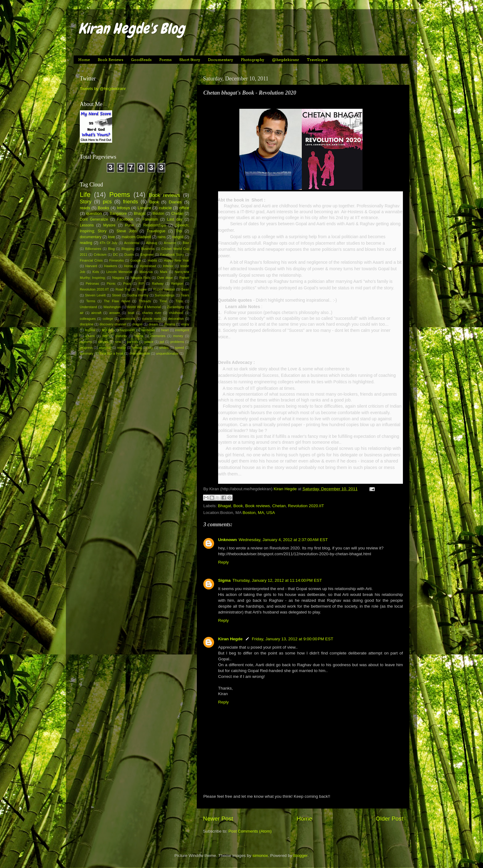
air (82, 313)
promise (105, 348)
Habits (152, 260)
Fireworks (117, 260)
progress (86, 348)
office (184, 208)
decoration (176, 319)
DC (116, 255)
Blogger (300, 856)
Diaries (175, 202)
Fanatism (150, 219)
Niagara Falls (141, 278)
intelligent (182, 330)
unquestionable (167, 353)
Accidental (132, 243)
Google (136, 260)
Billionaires (93, 249)
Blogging (128, 249)
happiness (127, 330)
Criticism (100, 255)
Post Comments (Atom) (250, 831)
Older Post (390, 819)
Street (117, 295)
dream (153, 324)
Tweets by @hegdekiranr (103, 89)
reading (86, 243)
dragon (137, 324)
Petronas (92, 283)
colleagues (88, 319)
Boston (158, 214)
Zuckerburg (175, 307)
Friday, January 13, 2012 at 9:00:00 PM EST (293, 639)
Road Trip (123, 289)
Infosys (123, 208)
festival (90, 330)
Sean (185, 289)
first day (108, 330)
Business (148, 249)
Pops (127, 283)
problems (177, 342)
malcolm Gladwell (136, 237)
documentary (91, 237)
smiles (164, 348)
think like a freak (112, 353)
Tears (185, 295)
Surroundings (164, 295)
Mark (164, 272)
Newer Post (218, 819)
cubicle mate (152, 319)
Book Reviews (110, 60)
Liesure (144, 208)
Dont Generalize (94, 219)
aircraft (96, 313)
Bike (186, 243)
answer (115, 313)
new (118, 342)
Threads (145, 301)
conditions (128, 319)
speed (179, 348)
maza (139, 336)
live (105, 336)
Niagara (118, 278)
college (108, 319)
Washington (112, 307)
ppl (162, 342)
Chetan (279, 506)
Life (85, 195)
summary (87, 353)
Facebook (125, 219)
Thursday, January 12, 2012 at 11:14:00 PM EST (277, 580)
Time (163, 301)
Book (238, 506)
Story (86, 202)
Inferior (168, 266)
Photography (253, 60)
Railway (158, 283)
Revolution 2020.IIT (306, 506)
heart (165, 330)
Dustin (129, 255)
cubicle (165, 208)
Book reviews (258, 506)
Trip (179, 231)
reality (122, 348)
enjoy (185, 324)
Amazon (170, 243)
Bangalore (118, 214)
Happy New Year (176, 260)
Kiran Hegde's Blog (132, 29)
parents (133, 342)
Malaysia (146, 272)
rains (161, 237)
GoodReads (141, 60)
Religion (177, 283)
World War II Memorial (144, 307)
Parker (184, 278)
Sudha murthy (138, 295)
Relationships (155, 225)
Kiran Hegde (230, 639)
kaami (90, 336)
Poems (165, 60)
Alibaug (152, 243)
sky (151, 348)
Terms (91, 301)
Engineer (147, 255)
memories (158, 336)
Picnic (111, 283)
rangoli (178, 237)
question (94, 213)
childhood (176, 313)
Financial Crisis (91, 260)
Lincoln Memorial (119, 272)
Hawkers (111, 266)
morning (86, 342)
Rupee (142, 289)
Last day (175, 219)
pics (107, 202)
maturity (121, 336)
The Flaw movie (117, 301)
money (178, 336)
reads (85, 208)
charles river (152, 313)
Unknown (227, 540)
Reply (223, 562)
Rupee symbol (164, 289)
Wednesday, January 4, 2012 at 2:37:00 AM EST (283, 540)
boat (131, 313)
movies (103, 342)
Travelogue (317, 60)
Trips (179, 301)
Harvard (91, 266)
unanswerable (140, 353)
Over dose (165, 278)
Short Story (190, 60)
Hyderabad (148, 266)
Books (103, 208)
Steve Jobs (127, 231)
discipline (87, 324)
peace (149, 342)
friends (130, 202)
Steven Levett (95, 295)
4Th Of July (109, 243)
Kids (96, 272)
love (112, 237)
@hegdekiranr (286, 60)
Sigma (224, 580)
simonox (260, 856)
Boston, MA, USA (259, 513)
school (137, 348)
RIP (141, 283)
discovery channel (113, 324)
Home (84, 60)
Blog (112, 249)
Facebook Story (172, 255)
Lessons (87, 225)
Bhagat (224, 506)
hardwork (148, 330)
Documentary (221, 60)
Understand (88, 307)
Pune (129, 225)
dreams (170, 324)
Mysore (109, 225)
